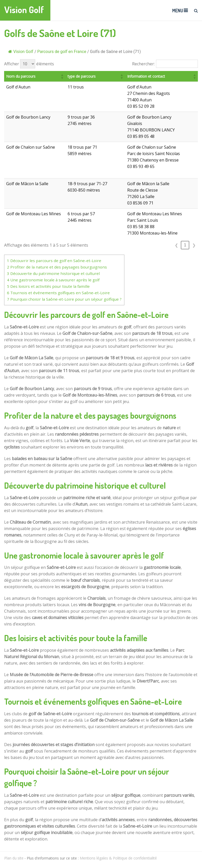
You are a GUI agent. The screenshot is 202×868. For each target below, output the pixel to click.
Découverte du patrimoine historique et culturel (53, 273)
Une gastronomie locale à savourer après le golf (53, 280)
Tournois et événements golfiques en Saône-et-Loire (58, 293)
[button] (71, 76)
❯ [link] (194, 245)
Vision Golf (24, 10)
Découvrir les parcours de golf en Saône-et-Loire (54, 261)
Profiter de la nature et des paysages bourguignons (57, 267)
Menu (178, 11)
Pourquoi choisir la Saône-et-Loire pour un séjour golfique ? (64, 299)
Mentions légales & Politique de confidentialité (118, 858)
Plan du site (14, 858)
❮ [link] (176, 245)
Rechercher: (143, 64)
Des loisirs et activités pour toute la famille (48, 286)
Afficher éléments (29, 64)
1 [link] (185, 245)
